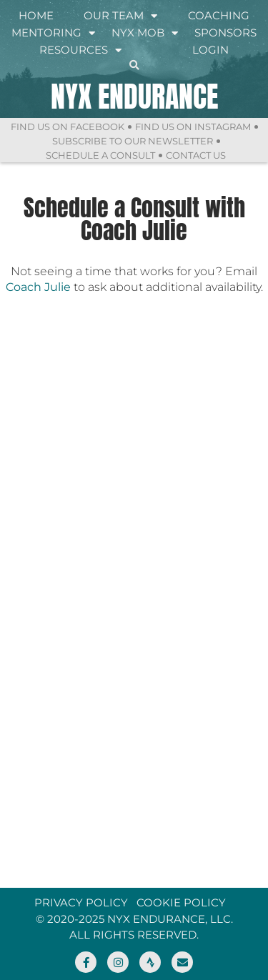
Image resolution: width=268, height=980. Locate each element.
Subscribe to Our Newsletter (133, 141)
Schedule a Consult (100, 155)
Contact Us (196, 155)
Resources (80, 50)
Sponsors (225, 33)
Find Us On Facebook (68, 127)
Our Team (120, 16)
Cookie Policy (181, 902)
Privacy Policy (81, 902)
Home (36, 15)
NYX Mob (145, 33)
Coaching (219, 15)
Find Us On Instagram (193, 127)
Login (210, 50)
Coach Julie (38, 287)
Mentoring (53, 33)
